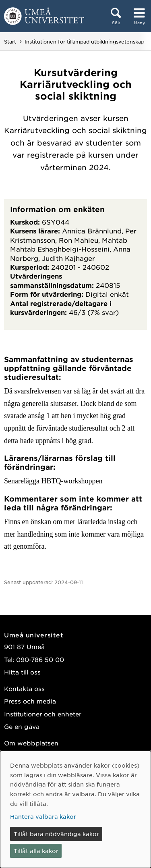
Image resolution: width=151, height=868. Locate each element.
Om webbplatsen (31, 743)
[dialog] (75, 809)
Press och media (30, 701)
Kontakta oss (24, 688)
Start (10, 42)
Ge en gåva (22, 726)
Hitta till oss (22, 672)
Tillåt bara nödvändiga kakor (56, 834)
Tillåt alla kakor (36, 851)
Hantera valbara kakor (43, 816)
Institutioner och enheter (43, 714)
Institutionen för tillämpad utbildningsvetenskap (84, 42)
